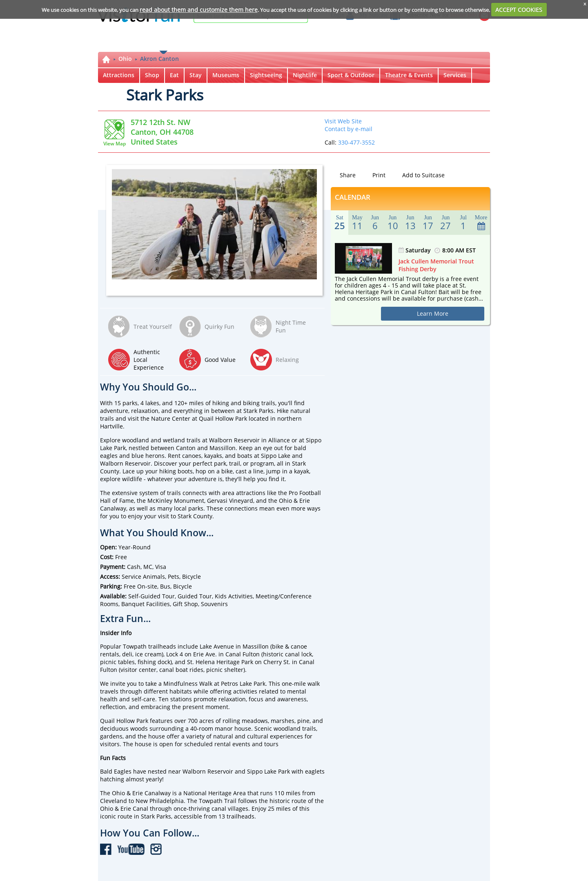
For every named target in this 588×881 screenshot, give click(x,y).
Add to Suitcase (419, 175)
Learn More (433, 313)
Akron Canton (159, 59)
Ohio (125, 59)
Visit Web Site (343, 121)
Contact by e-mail (349, 129)
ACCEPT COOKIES (519, 10)
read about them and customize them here (199, 10)
